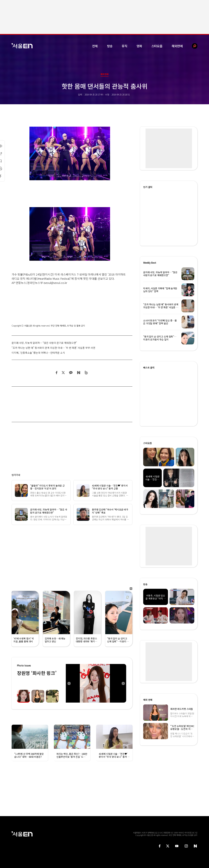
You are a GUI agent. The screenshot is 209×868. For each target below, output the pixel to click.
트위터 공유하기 (63, 373)
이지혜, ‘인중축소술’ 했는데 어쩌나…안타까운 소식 (38, 353)
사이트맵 (188, 833)
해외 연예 (148, 700)
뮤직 (124, 46)
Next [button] (123, 683)
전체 (95, 46)
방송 (110, 46)
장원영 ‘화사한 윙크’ (37, 673)
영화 (139, 46)
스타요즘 (157, 46)
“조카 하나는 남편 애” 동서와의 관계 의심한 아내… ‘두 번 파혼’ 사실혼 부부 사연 (53, 348)
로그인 (195, 833)
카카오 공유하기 (71, 373)
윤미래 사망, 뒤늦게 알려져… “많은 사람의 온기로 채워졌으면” (44, 343)
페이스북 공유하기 (57, 373)
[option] (96, 683)
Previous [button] (69, 683)
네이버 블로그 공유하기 (79, 373)
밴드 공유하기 (86, 373)
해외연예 (177, 46)
